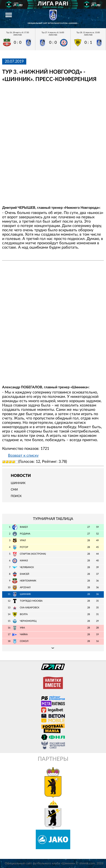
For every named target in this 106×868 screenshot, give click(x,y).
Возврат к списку (23, 456)
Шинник (18, 483)
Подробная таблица (53, 648)
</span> (53, 144)
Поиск (16, 496)
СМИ (14, 490)
